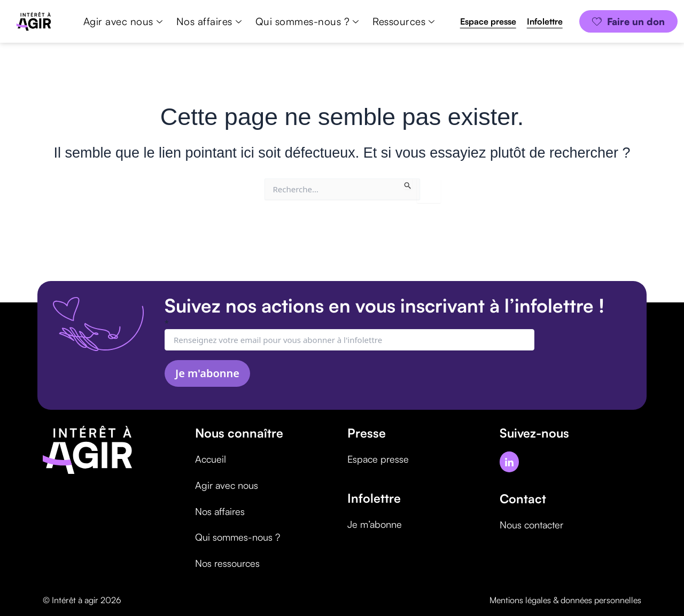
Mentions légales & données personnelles (565, 598)
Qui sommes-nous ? (307, 21)
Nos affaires (209, 21)
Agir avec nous (123, 21)
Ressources (403, 21)
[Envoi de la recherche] (408, 184)
